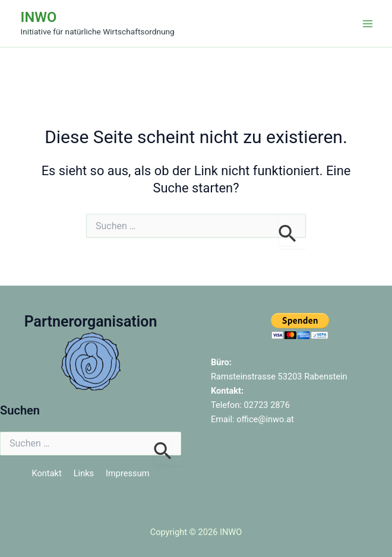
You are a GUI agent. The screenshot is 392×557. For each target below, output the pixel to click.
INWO (39, 17)
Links (84, 473)
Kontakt (47, 473)
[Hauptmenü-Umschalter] (368, 24)
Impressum (127, 473)
